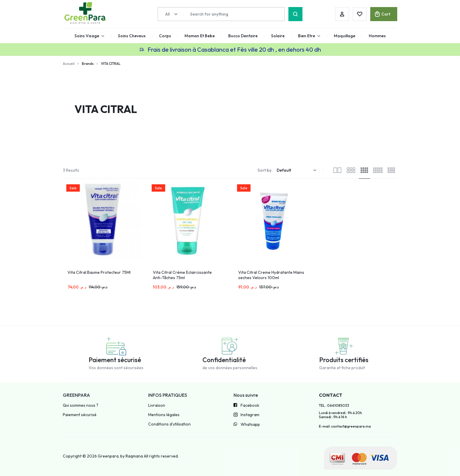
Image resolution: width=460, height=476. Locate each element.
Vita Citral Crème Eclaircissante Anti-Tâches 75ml (182, 275)
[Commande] (297, 170)
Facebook (246, 406)
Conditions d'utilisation (169, 424)
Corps (165, 36)
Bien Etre (309, 36)
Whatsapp (247, 425)
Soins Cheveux (132, 36)
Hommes (377, 36)
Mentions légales (164, 415)
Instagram (246, 415)
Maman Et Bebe (200, 36)
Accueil (69, 64)
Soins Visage (89, 36)
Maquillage (345, 36)
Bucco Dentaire (243, 36)
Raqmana (134, 456)
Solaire (278, 36)
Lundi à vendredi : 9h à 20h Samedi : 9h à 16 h (340, 415)
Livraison (157, 405)
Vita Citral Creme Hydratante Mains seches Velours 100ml (271, 275)
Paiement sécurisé (80, 415)
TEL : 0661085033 (334, 406)
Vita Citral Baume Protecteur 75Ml (99, 272)
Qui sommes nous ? (81, 405)
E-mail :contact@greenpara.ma (345, 426)
